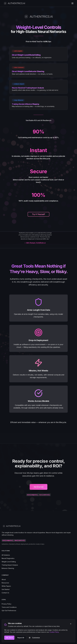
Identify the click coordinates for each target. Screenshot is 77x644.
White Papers (6, 586)
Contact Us (5, 593)
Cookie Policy (54, 632)
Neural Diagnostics (8, 558)
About (4, 579)
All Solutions (6, 555)
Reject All (21, 638)
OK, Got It (9, 638)
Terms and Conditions (9, 607)
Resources (5, 583)
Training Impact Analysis (10, 565)
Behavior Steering (8, 568)
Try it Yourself (38, 214)
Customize (34, 638)
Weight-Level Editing (9, 562)
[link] (38, 54)
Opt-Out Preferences (9, 611)
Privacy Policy (6, 604)
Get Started (38, 488)
